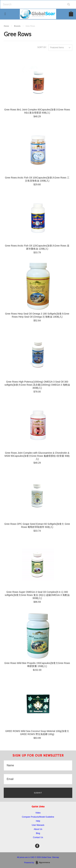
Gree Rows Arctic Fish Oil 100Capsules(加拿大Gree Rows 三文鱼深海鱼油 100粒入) (37, 179)
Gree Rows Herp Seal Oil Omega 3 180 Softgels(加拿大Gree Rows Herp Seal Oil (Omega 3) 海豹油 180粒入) (37, 315)
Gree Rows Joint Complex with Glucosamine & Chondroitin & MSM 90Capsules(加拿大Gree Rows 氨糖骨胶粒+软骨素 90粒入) (37, 456)
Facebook (37, 846)
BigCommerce (44, 863)
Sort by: (42, 47)
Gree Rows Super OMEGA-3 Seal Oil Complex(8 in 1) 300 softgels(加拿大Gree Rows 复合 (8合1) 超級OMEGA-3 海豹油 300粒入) (37, 595)
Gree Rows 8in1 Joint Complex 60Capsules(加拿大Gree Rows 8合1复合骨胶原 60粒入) (37, 111)
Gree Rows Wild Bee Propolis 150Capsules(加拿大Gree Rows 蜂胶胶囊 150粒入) (37, 665)
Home (6, 26)
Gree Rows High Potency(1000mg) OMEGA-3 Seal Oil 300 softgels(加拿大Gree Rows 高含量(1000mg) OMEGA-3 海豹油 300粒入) (37, 385)
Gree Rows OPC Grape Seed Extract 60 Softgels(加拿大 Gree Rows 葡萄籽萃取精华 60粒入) (37, 525)
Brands (17, 26)
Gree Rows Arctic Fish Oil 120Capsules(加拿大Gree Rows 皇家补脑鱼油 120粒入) (37, 247)
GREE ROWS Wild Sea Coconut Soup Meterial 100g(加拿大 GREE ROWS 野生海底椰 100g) (37, 733)
